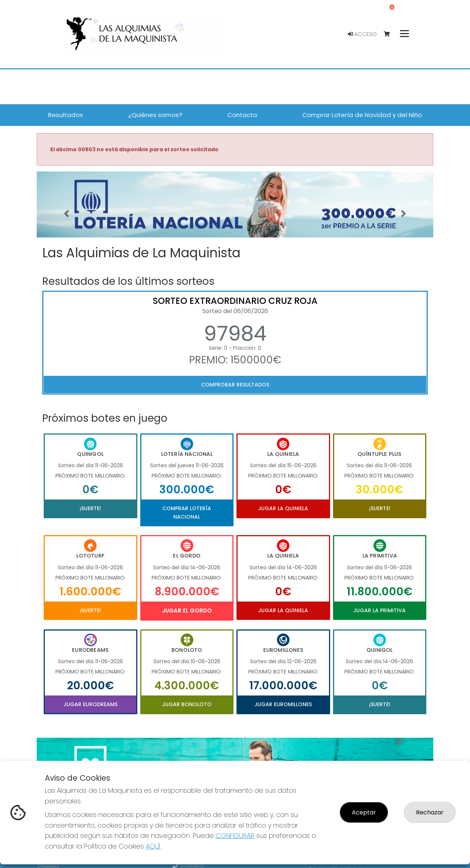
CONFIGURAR (235, 836)
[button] (66, 214)
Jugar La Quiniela (283, 508)
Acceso (362, 34)
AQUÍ (153, 846)
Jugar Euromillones (283, 704)
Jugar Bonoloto (187, 704)
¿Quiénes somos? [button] (155, 115)
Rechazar (430, 812)
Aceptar (364, 812)
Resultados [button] (66, 115)
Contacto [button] (242, 115)
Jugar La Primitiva (379, 610)
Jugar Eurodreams (91, 704)
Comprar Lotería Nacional (187, 512)
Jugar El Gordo (187, 611)
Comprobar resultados (235, 385)
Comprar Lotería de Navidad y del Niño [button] (362, 115)
